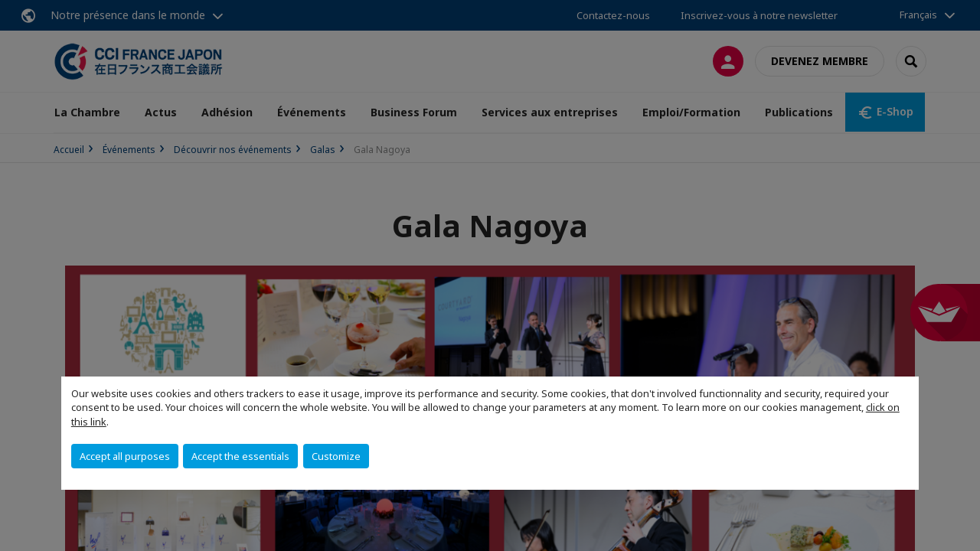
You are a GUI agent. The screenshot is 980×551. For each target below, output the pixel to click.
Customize (336, 456)
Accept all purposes (125, 456)
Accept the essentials (240, 456)
